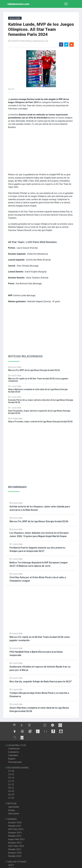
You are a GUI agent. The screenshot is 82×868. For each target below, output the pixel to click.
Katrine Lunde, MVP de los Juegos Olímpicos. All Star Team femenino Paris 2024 (41, 29)
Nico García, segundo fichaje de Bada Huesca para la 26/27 (41, 682)
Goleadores (14, 752)
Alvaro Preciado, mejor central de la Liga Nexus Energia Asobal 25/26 (40, 422)
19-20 (11, 791)
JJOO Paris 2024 (16, 829)
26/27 (11, 865)
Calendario (13, 755)
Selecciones (14, 813)
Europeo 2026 (15, 822)
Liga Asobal (14, 807)
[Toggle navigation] (66, 4)
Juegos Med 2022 (16, 839)
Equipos (12, 759)
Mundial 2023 (15, 836)
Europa (11, 810)
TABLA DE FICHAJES (16, 862)
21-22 (11, 784)
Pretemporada (15, 762)
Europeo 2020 (15, 853)
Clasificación (14, 748)
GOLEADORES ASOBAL (17, 768)
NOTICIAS (11, 803)
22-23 (11, 781)
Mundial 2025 (15, 826)
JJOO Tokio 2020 (16, 846)
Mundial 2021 (15, 849)
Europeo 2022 (15, 843)
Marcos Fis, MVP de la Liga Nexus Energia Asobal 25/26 (34, 370)
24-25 (11, 774)
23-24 (11, 778)
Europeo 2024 (15, 832)
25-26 (11, 771)
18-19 (11, 794)
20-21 (11, 788)
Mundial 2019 (15, 856)
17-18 (11, 798)
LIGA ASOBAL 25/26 (16, 745)
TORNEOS (11, 819)
